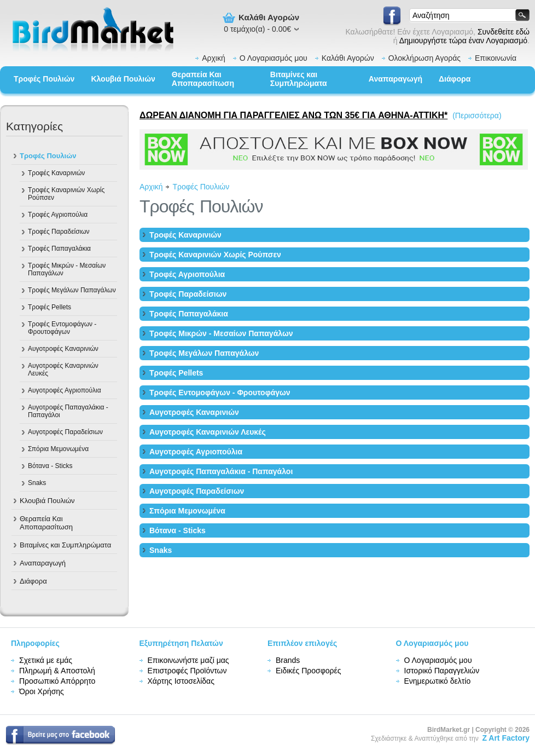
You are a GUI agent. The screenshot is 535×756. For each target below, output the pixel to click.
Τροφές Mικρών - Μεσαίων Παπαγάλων (67, 269)
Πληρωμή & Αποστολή (57, 671)
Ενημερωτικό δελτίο (438, 681)
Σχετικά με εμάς (46, 660)
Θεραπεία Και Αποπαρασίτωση (203, 79)
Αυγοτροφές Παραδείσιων (65, 432)
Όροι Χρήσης (42, 691)
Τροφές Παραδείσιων (59, 232)
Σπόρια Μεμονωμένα (58, 449)
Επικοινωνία (496, 58)
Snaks (37, 483)
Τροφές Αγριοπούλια (58, 215)
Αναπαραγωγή (396, 79)
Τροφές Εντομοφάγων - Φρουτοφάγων (62, 328)
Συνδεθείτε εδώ (504, 32)
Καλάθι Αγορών (348, 58)
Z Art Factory (506, 738)
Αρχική (214, 58)
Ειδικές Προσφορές (309, 671)
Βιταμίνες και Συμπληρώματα (299, 79)
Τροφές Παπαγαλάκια (59, 249)
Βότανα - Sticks (50, 466)
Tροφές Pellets (50, 307)
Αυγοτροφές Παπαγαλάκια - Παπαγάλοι (68, 411)
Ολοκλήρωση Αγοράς (424, 58)
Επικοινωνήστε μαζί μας (188, 660)
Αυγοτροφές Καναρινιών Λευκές (63, 370)
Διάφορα (455, 79)
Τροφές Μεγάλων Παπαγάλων (72, 290)
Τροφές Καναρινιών (56, 173)
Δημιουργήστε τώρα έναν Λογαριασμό (463, 41)
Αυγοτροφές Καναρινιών (63, 349)
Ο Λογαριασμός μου (274, 58)
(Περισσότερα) (477, 116)
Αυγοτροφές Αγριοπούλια (65, 390)
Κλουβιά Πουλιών (123, 79)
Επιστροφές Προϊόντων (187, 671)
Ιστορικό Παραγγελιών (442, 671)
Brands (288, 660)
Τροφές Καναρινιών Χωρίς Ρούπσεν (66, 194)
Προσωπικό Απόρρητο (57, 681)
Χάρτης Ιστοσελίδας (181, 681)
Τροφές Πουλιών (44, 79)
